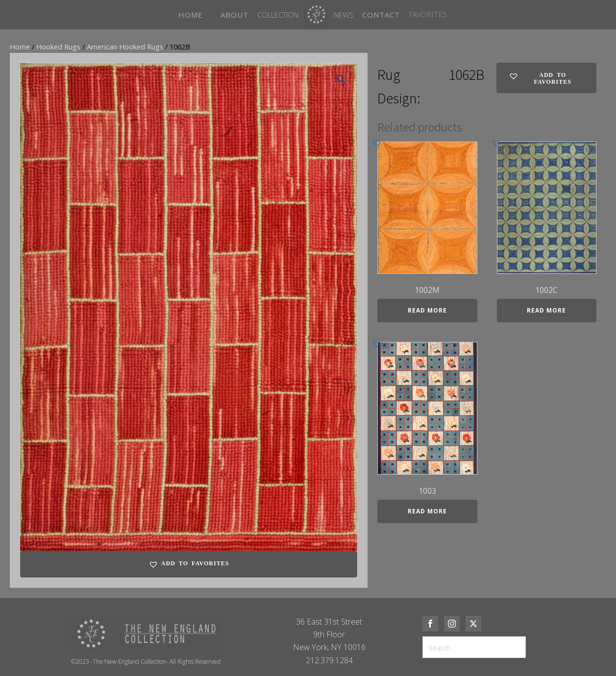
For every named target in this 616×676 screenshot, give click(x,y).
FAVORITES (428, 14)
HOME (191, 15)
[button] (341, 79)
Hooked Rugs (58, 47)
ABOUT (234, 15)
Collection (278, 15)
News (344, 15)
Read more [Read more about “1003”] (427, 511)
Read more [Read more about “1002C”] (546, 310)
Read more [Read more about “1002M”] (427, 310)
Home (20, 47)
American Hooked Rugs (125, 47)
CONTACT (381, 15)
